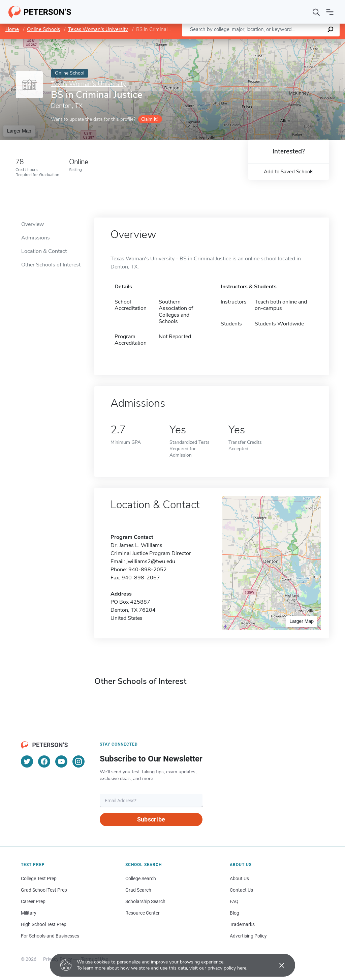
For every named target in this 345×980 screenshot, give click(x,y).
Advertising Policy (248, 936)
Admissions (36, 238)
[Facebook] (44, 761)
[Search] (316, 12)
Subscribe (151, 819)
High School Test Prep (44, 924)
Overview (33, 224)
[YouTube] (61, 761)
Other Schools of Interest (51, 265)
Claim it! (149, 119)
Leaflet (263, 42)
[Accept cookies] (277, 965)
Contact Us (241, 890)
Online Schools (43, 29)
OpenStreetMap (299, 42)
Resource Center (143, 913)
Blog (234, 913)
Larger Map (19, 131)
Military (29, 913)
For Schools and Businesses (50, 936)
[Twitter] (27, 761)
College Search (141, 878)
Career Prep (33, 901)
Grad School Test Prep (44, 890)
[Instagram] (79, 761)
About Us (239, 878)
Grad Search (138, 890)
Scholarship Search (145, 901)
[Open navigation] (330, 12)
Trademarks (242, 924)
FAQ (234, 901)
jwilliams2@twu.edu (151, 561)
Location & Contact (44, 251)
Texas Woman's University (98, 29)
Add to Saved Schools (289, 172)
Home (12, 29)
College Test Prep (39, 878)
